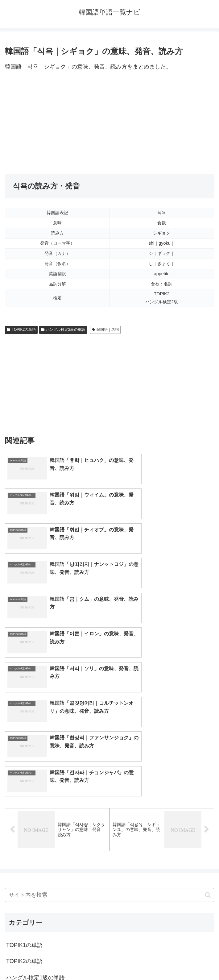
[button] (208, 733)
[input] (109, 734)
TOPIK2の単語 (21, 330)
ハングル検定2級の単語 (63, 330)
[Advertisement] (109, 123)
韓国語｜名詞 (105, 330)
